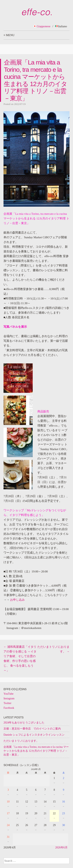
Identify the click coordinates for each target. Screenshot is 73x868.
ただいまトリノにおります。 (21, 741)
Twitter (7, 703)
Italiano (61, 26)
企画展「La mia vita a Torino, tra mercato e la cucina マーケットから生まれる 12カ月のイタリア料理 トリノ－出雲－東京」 (36, 751)
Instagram (9, 698)
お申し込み (17, 600)
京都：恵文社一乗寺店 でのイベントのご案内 (32, 729)
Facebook (9, 708)
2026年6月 (61, 848)
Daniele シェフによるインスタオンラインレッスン (34, 735)
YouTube (8, 694)
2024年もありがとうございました (24, 723)
